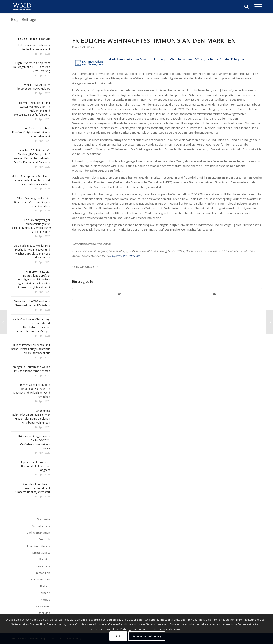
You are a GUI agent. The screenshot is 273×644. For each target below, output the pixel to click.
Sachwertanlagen (38, 533)
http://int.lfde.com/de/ (125, 256)
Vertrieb (45, 539)
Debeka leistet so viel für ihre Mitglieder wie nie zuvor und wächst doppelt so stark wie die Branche (32, 252)
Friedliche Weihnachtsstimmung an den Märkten (154, 40)
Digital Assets (41, 553)
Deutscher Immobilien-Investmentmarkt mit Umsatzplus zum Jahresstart (33, 488)
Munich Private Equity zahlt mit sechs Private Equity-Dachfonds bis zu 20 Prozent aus (31, 349)
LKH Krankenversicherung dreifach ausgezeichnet (34, 47)
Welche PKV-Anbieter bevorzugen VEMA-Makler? (34, 87)
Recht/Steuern (40, 579)
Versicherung (41, 526)
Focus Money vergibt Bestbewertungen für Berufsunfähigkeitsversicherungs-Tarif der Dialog (32, 226)
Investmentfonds (83, 47)
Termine (45, 593)
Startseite (44, 519)
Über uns (44, 613)
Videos (45, 600)
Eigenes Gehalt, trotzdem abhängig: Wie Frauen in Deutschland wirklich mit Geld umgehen (32, 391)
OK (118, 636)
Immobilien (43, 573)
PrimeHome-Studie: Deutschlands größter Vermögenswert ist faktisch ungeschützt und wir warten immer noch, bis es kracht (33, 279)
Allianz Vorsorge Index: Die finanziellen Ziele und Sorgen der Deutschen (32, 202)
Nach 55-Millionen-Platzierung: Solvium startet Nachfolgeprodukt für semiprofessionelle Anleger (31, 325)
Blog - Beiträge (24, 20)
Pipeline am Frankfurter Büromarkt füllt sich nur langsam (36, 466)
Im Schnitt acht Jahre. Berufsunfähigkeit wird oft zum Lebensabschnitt (31, 132)
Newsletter (43, 606)
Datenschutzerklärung (147, 636)
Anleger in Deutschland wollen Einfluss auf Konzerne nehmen (31, 369)
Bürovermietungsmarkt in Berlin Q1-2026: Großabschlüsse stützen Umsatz (34, 442)
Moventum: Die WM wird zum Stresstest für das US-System (32, 303)
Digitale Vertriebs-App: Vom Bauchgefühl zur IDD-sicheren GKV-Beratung (32, 67)
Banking (45, 559)
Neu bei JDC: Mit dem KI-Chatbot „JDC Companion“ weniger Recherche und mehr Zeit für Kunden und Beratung (32, 156)
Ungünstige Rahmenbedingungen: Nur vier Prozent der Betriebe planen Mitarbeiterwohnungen (31, 417)
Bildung (45, 586)
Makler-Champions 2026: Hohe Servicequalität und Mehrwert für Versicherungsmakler (31, 180)
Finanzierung (41, 566)
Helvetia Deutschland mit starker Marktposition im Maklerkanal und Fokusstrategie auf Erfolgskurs (31, 109)
